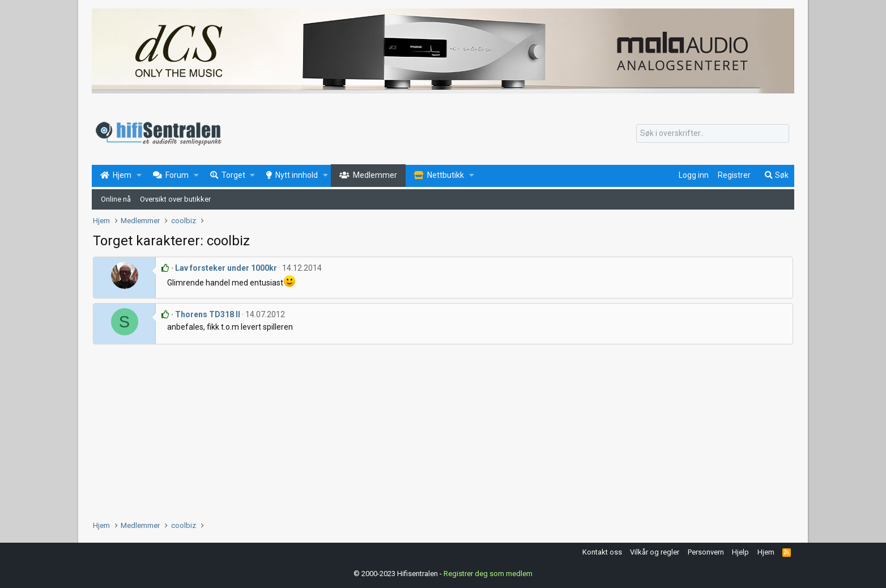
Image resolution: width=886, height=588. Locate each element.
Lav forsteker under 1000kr (226, 268)
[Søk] (713, 134)
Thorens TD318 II (208, 314)
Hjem (766, 552)
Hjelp (740, 552)
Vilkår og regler (655, 552)
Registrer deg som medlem (488, 574)
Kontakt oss (602, 552)
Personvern (706, 552)
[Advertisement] (433, 429)
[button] (139, 176)
